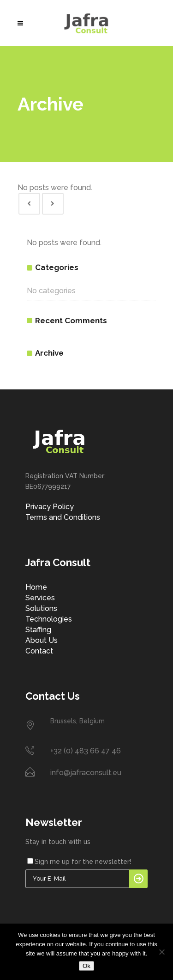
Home (36, 587)
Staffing (38, 630)
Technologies (49, 619)
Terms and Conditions (63, 517)
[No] (161, 952)
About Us (42, 640)
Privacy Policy (50, 507)
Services (40, 598)
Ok (86, 966)
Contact (39, 651)
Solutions (41, 608)
